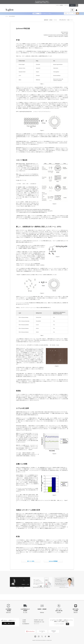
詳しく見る (25, 612)
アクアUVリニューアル (42, 14)
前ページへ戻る (31, 561)
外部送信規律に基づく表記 (39, 622)
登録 (67, 624)
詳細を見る (76, 612)
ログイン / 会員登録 (60, 5)
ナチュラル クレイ (63, 20)
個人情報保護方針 (26, 624)
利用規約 (24, 622)
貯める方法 (59, 612)
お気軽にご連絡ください (8, 623)
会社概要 (24, 620)
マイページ (66, 5)
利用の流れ (42, 612)
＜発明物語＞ (51, 20)
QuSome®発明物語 (53, 561)
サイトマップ (37, 624)
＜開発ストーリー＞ (70, 20)
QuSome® (46, 20)
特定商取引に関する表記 (39, 620)
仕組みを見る (8, 612)
